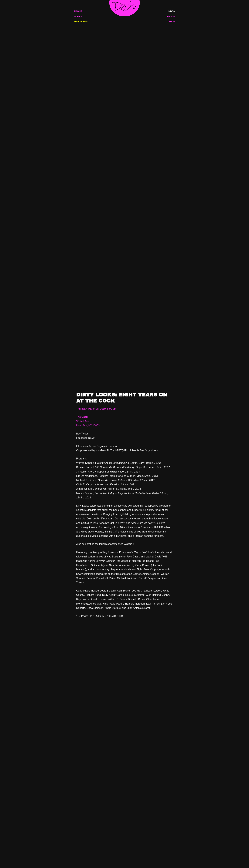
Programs (81, 21)
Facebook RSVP (86, 438)
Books (78, 16)
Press (171, 16)
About (78, 11)
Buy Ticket (82, 434)
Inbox (172, 11)
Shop (172, 21)
